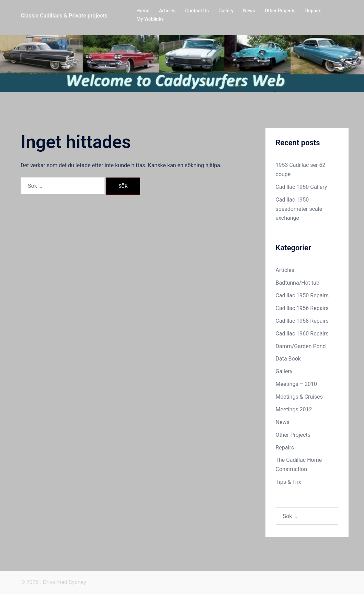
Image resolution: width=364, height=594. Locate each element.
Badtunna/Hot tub (298, 283)
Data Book (288, 359)
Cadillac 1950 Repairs (302, 295)
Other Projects (280, 11)
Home (143, 11)
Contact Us (197, 11)
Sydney (77, 582)
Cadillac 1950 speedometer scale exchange (299, 209)
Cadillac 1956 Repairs (302, 308)
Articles (167, 11)
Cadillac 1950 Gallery (302, 187)
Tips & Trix (288, 482)
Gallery (226, 11)
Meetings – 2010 (297, 384)
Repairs (313, 11)
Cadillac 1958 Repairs (302, 321)
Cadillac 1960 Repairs (302, 334)
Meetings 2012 (294, 409)
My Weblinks (150, 19)
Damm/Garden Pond (301, 346)
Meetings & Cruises (299, 397)
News (249, 11)
